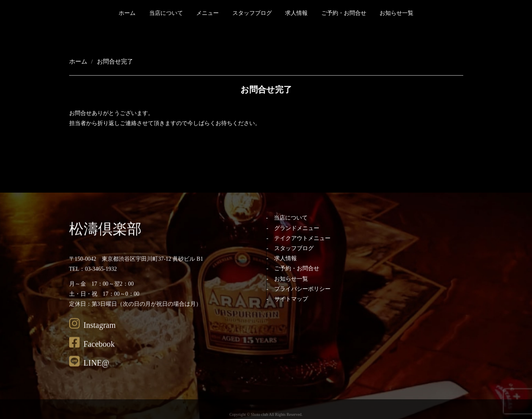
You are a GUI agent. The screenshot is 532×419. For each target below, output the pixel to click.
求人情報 (296, 13)
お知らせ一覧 (396, 13)
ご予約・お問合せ (344, 13)
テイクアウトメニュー (302, 238)
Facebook (92, 353)
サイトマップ (291, 299)
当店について (166, 13)
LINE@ (89, 372)
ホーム (127, 13)
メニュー (207, 13)
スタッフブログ (252, 13)
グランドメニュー (297, 228)
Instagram (92, 334)
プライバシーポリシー (302, 289)
